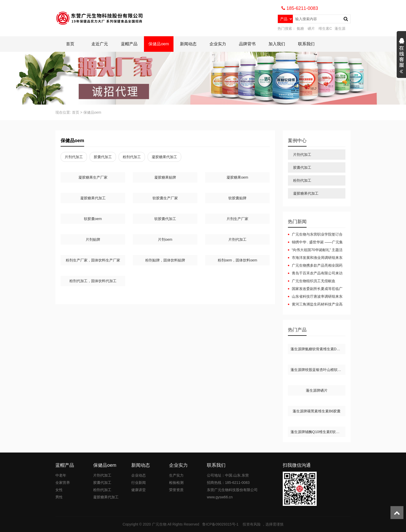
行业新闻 (139, 483)
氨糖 (300, 28)
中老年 (61, 475)
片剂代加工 (74, 157)
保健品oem (159, 44)
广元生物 (159, 524)
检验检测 (176, 483)
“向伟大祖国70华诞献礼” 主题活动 (315, 250)
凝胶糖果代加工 (164, 157)
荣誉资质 (176, 490)
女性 (59, 490)
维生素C (325, 28)
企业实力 (218, 44)
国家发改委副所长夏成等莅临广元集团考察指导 (315, 289)
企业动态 (139, 475)
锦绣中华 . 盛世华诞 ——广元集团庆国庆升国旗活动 (316, 242)
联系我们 (306, 44)
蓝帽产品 (129, 44)
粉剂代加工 (132, 157)
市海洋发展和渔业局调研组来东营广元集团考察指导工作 (315, 258)
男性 (59, 497)
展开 (401, 56)
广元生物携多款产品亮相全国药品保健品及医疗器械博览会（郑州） (315, 266)
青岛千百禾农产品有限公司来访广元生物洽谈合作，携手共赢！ (315, 273)
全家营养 (63, 483)
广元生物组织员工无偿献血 (314, 281)
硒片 (311, 28)
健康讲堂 (139, 490)
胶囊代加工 (103, 157)
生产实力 (176, 475)
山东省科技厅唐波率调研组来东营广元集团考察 (315, 297)
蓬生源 (340, 28)
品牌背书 (247, 44)
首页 (70, 44)
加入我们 (277, 44)
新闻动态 (188, 44)
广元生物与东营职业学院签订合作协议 (315, 235)
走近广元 (100, 44)
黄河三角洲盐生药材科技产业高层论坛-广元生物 (315, 304)
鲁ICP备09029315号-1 (221, 524)
